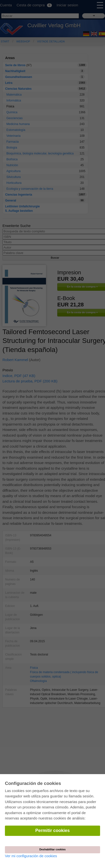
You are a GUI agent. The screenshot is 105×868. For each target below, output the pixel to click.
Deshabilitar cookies (52, 849)
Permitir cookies (52, 830)
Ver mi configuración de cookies (31, 856)
